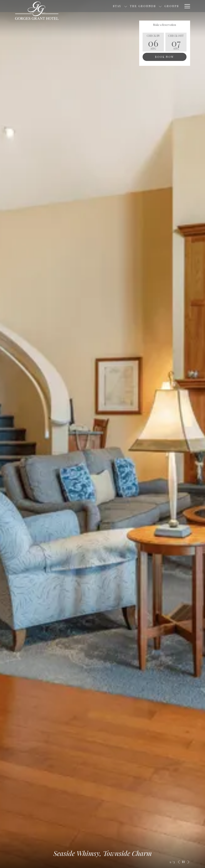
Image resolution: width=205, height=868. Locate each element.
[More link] (186, 6)
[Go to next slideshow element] (188, 862)
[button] (153, 42)
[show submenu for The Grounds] (135, 6)
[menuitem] (147, 6)
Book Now (164, 57)
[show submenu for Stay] (101, 6)
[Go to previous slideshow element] (179, 862)
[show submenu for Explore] (180, 6)
